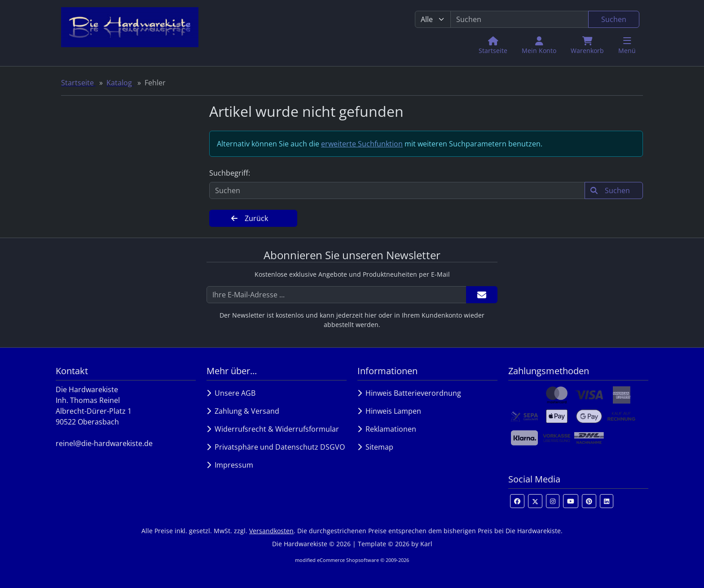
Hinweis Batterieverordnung (409, 393)
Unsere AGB (231, 393)
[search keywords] (519, 19)
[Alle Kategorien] (433, 19)
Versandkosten (271, 531)
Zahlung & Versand (243, 411)
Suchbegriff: (230, 173)
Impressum (230, 465)
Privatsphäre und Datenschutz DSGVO (276, 447)
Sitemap (375, 447)
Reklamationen (387, 429)
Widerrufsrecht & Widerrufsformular (273, 429)
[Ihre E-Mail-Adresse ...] (337, 295)
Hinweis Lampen (389, 411)
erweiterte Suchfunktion (362, 144)
